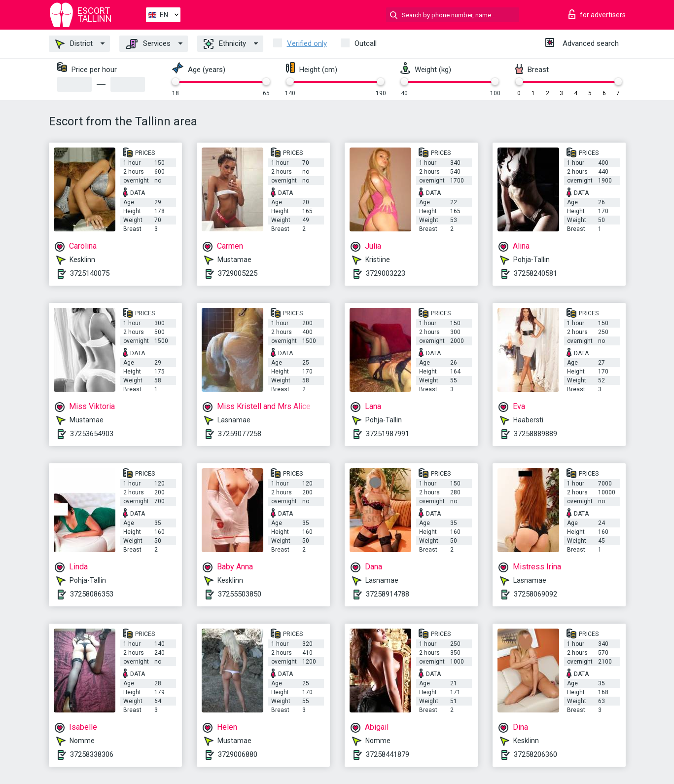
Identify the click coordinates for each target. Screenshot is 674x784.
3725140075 (90, 273)
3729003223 (386, 273)
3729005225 (238, 273)
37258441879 (388, 754)
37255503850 (240, 594)
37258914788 (388, 594)
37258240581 (535, 273)
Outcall (366, 43)
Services (148, 44)
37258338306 (92, 754)
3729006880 (238, 754)
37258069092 (535, 594)
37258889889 (535, 434)
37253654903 (92, 434)
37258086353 (92, 594)
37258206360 (535, 754)
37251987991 (388, 434)
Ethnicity (225, 44)
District (74, 44)
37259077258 (240, 434)
